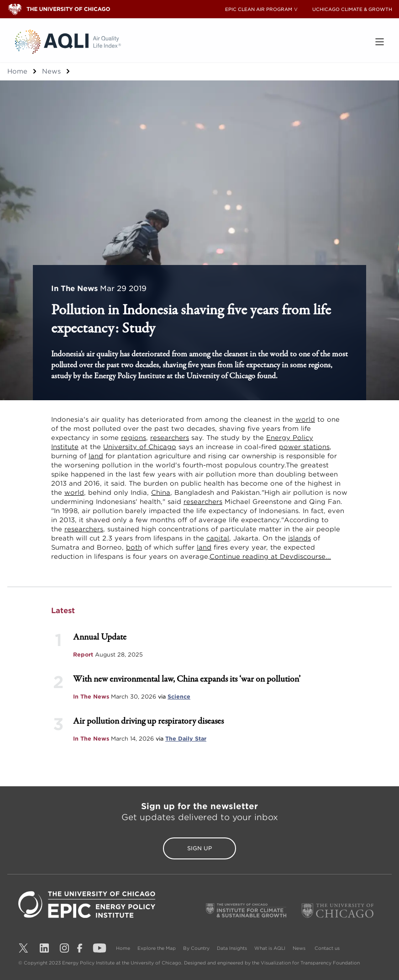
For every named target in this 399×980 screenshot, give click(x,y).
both (134, 547)
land (96, 456)
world (305, 419)
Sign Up (199, 848)
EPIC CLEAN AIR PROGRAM (259, 9)
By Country (196, 948)
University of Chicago (140, 447)
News (51, 71)
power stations (304, 447)
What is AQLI (270, 948)
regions (134, 438)
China (161, 493)
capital (218, 538)
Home (17, 71)
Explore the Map (157, 948)
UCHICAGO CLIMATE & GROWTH (352, 9)
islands (299, 538)
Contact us (327, 948)
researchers (170, 438)
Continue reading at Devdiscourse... (270, 556)
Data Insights (232, 948)
